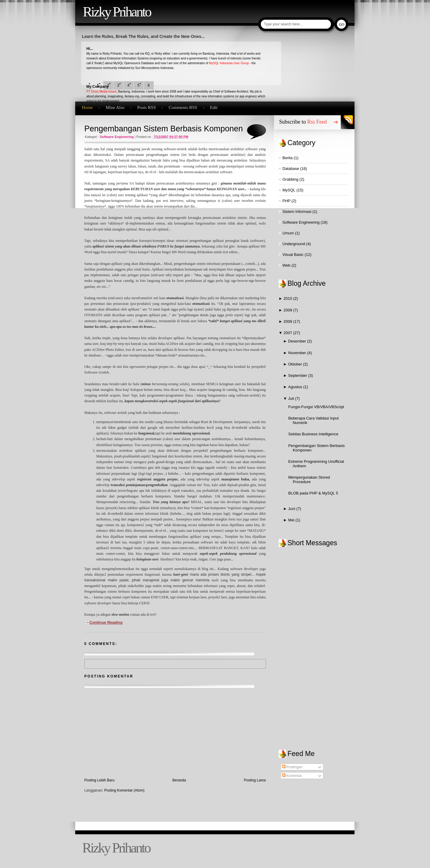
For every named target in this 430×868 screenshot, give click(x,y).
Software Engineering (117, 137)
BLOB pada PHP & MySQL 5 (313, 493)
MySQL (289, 190)
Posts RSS (147, 107)
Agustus (296, 387)
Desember (298, 341)
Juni (292, 509)
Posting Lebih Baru (100, 780)
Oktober (296, 364)
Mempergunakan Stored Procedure (309, 480)
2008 (288, 321)
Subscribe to (303, 122)
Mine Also (115, 107)
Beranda (179, 780)
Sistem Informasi (297, 212)
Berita (288, 158)
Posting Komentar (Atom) (124, 790)
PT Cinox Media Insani (101, 92)
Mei (292, 520)
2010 (288, 298)
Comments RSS (183, 107)
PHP (287, 201)
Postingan (292, 767)
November (298, 353)
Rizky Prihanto (117, 12)
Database (291, 169)
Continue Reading (106, 622)
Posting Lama (255, 780)
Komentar (292, 776)
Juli (292, 398)
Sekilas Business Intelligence (313, 434)
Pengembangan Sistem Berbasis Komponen (164, 129)
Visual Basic (293, 255)
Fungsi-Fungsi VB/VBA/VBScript (316, 407)
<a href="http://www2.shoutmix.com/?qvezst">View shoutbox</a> (316, 642)
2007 (288, 333)
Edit (214, 107)
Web (287, 265)
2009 (288, 310)
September (298, 375)
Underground (294, 244)
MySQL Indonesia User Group (229, 63)
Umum (288, 233)
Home (88, 107)
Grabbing (290, 179)
